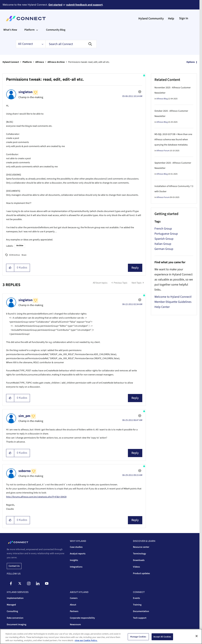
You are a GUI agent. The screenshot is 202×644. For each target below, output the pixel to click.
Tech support (140, 618)
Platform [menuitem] (29, 30)
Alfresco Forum (163, 151)
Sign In (184, 18)
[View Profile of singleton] (25, 92)
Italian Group (163, 244)
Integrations (76, 567)
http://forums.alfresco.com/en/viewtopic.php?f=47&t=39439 (36, 497)
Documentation (141, 611)
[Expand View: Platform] (37, 30)
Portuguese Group (166, 234)
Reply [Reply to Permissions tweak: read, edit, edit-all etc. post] (135, 268)
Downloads (139, 560)
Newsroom (75, 625)
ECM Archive (15, 255)
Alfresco (40, 62)
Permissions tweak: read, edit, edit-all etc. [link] (89, 62)
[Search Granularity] (31, 44)
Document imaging (16, 625)
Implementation (15, 598)
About (73, 605)
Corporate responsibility (82, 618)
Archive (20, 246)
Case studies (76, 547)
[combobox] (71, 44)
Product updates (141, 573)
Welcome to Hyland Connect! (173, 297)
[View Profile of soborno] (25, 471)
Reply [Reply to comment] (135, 398)
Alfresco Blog (162, 99)
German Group (164, 249)
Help (171, 19)
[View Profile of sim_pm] (24, 416)
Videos (136, 567)
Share (24, 255)
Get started (55, 5)
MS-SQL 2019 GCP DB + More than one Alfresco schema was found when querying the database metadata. (173, 140)
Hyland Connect (11, 62)
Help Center (162, 307)
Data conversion (15, 618)
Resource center (141, 547)
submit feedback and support (84, 5)
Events (136, 598)
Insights (74, 560)
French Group (163, 229)
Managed (11, 605)
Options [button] (191, 62)
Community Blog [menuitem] (56, 30)
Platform (27, 62)
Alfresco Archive (56, 62)
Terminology (139, 554)
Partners (74, 611)
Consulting (12, 611)
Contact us (14, 566)
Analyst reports (78, 554)
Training (137, 605)
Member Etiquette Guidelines (173, 302)
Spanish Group (164, 239)
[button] (10, 268)
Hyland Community (151, 19)
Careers (74, 598)
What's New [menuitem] (10, 30)
